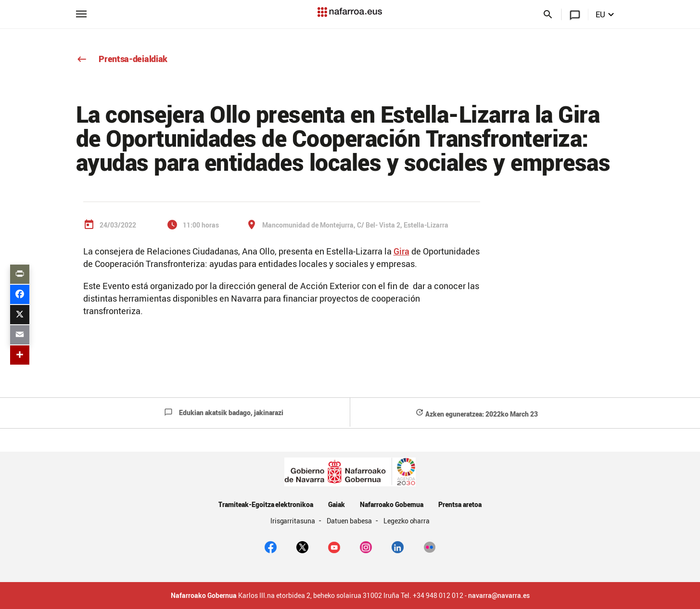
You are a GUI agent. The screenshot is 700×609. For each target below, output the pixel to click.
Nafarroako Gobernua (392, 504)
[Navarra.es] (350, 12)
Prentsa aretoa (460, 504)
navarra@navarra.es (499, 596)
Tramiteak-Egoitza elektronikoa (266, 504)
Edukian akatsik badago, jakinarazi (224, 412)
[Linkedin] (398, 546)
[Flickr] (429, 546)
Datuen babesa (350, 521)
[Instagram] (366, 546)
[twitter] (302, 546)
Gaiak (337, 504)
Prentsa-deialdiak (122, 59)
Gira (401, 251)
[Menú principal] (81, 13)
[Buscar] (548, 16)
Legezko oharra (407, 521)
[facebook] (271, 546)
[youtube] (334, 546)
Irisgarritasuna (294, 521)
